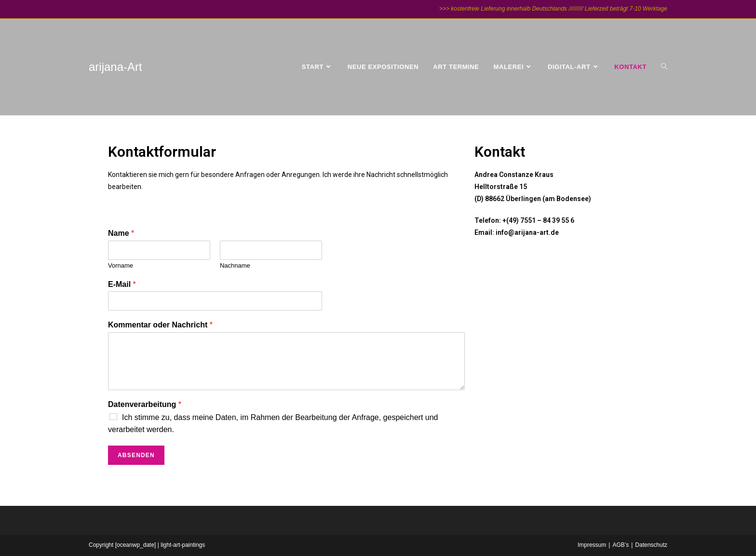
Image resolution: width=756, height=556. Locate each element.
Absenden (136, 455)
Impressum (592, 545)
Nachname (235, 265)
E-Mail (122, 284)
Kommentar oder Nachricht (160, 325)
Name (121, 233)
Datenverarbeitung (145, 404)
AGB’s (621, 545)
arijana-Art (115, 67)
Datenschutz (651, 545)
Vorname (121, 265)
